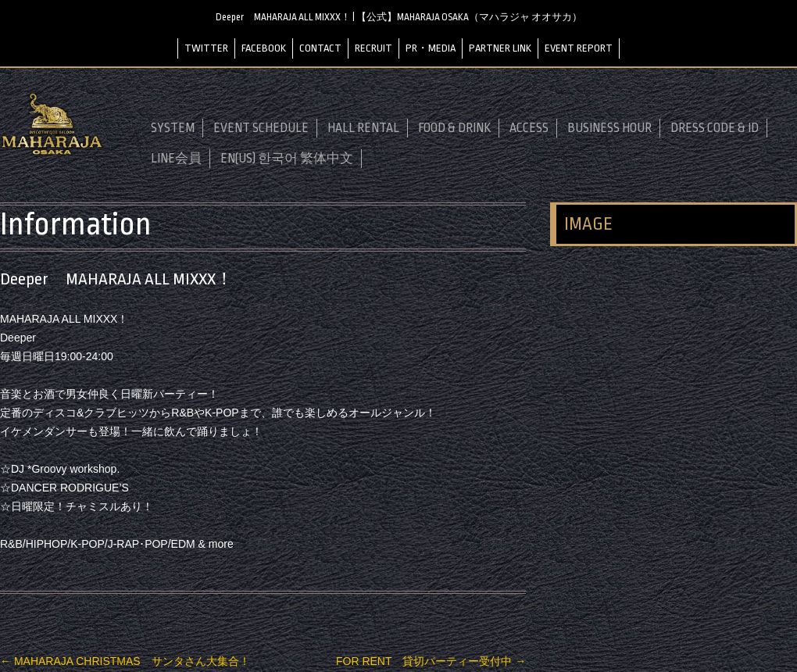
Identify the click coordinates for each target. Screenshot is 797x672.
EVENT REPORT (579, 48)
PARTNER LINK (500, 48)
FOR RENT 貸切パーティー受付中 (431, 661)
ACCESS (529, 128)
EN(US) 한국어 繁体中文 (287, 159)
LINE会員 (176, 159)
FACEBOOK (264, 48)
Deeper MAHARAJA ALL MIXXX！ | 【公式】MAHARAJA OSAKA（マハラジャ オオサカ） (399, 17)
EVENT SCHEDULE (261, 128)
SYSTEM (173, 128)
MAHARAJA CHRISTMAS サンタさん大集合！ (125, 661)
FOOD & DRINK (454, 128)
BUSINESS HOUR (609, 128)
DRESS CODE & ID (715, 128)
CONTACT (320, 48)
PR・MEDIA (431, 48)
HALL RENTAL (363, 128)
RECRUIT (373, 48)
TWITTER (206, 48)
